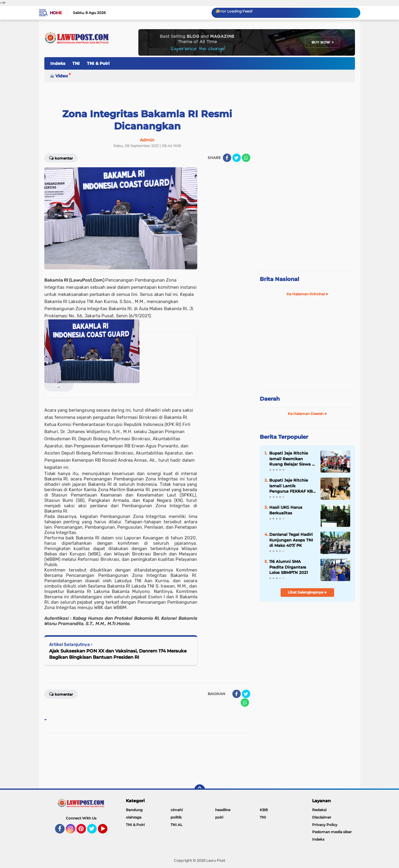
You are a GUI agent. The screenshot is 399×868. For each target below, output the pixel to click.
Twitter (95, 831)
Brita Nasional (279, 279)
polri (219, 817)
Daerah (270, 399)
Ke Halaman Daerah (307, 414)
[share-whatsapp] (246, 158)
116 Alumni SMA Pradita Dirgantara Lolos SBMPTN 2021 (289, 567)
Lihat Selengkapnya (307, 592)
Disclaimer (322, 817)
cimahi (177, 810)
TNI (76, 63)
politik (176, 817)
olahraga (134, 817)
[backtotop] (200, 790)
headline (223, 810)
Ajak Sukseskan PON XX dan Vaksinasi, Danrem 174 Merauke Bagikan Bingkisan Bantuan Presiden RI (118, 654)
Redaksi (319, 810)
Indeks (58, 63)
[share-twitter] (237, 158)
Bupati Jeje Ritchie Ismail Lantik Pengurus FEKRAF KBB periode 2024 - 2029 (292, 486)
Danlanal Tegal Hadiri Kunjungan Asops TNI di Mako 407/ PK (291, 540)
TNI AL (176, 825)
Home (56, 13)
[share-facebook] (227, 158)
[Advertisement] (307, 226)
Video (62, 76)
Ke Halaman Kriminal (307, 294)
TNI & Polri (98, 63)
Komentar (61, 158)
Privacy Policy (325, 825)
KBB (264, 810)
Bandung (134, 810)
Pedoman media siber (332, 832)
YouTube (107, 831)
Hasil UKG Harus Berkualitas (286, 510)
